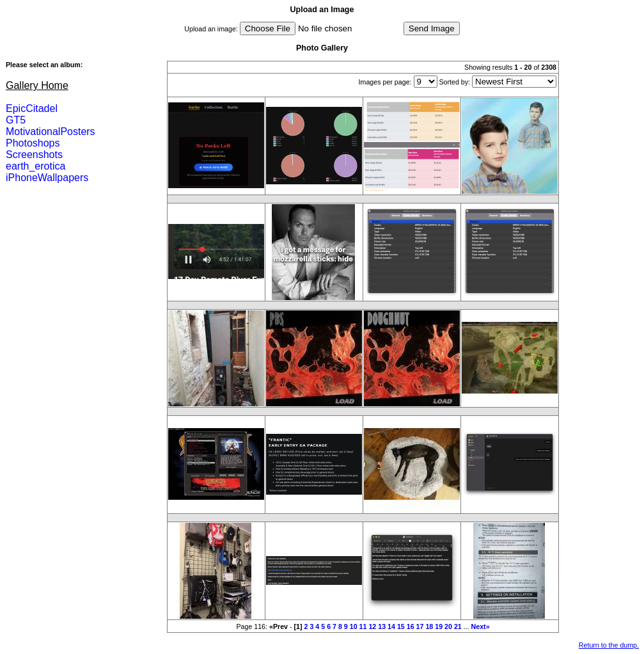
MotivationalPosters (51, 132)
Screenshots (34, 155)
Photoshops (33, 143)
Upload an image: (211, 29)
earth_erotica (35, 166)
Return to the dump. (609, 645)
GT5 (16, 120)
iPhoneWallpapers (47, 178)
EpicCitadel (32, 108)
